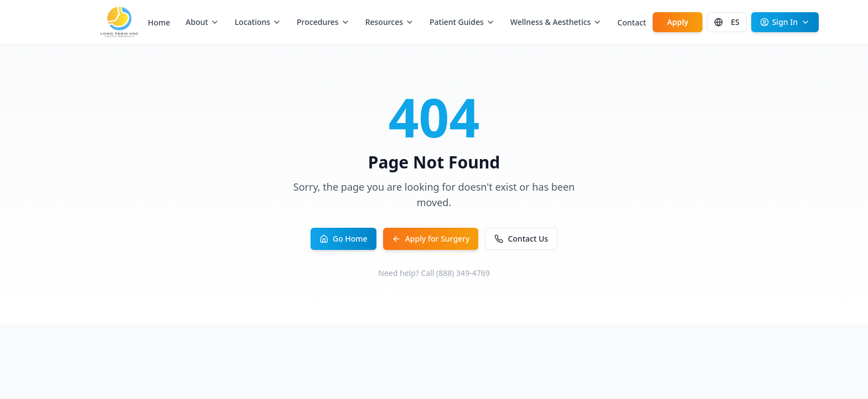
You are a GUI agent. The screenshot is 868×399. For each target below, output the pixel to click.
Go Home (343, 239)
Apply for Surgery (431, 239)
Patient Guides (462, 22)
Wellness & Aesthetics (556, 22)
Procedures (323, 22)
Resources (390, 22)
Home (159, 22)
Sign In (785, 22)
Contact (632, 22)
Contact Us (521, 239)
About (202, 22)
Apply (678, 22)
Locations (258, 22)
